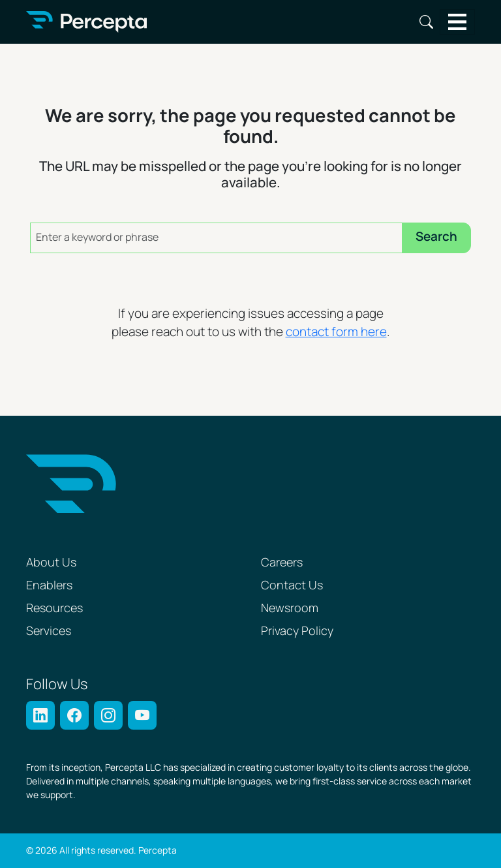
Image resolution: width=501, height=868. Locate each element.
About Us (51, 563)
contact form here (336, 333)
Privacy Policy (297, 631)
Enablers (49, 586)
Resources (54, 609)
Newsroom (290, 609)
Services (49, 631)
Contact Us (292, 586)
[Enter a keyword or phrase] (216, 238)
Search (426, 22)
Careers (282, 563)
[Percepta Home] (86, 22)
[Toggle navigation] (458, 22)
